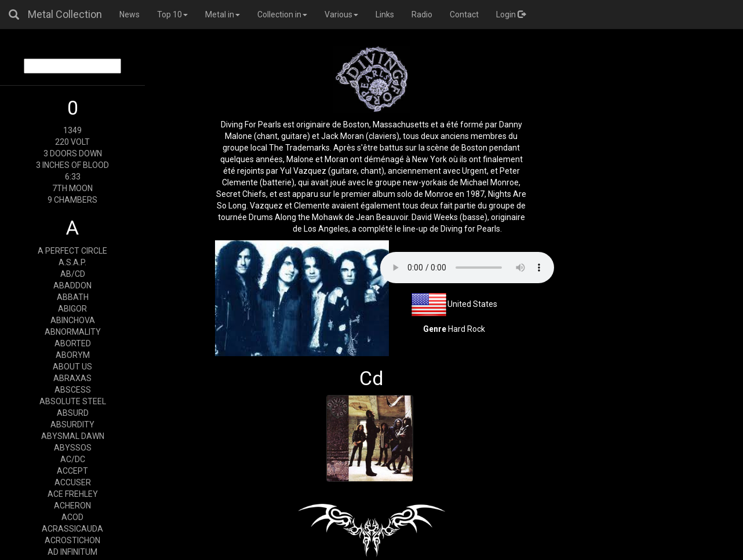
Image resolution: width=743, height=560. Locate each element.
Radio (422, 14)
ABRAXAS (72, 378)
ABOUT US (72, 367)
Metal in (223, 14)
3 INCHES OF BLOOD (72, 165)
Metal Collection (65, 14)
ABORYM (73, 355)
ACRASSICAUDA (72, 529)
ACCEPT (72, 471)
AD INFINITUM (72, 552)
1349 (72, 130)
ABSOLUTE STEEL (73, 401)
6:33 (73, 177)
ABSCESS (73, 390)
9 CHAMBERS (72, 200)
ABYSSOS (73, 448)
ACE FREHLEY (73, 494)
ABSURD (73, 413)
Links (385, 14)
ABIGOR (72, 309)
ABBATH (73, 297)
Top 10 (172, 14)
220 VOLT (72, 142)
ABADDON (72, 286)
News (130, 14)
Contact (464, 14)
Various (341, 14)
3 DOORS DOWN (73, 153)
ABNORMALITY (73, 332)
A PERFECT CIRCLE (72, 251)
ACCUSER (73, 482)
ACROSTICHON (72, 540)
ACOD (72, 517)
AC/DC (73, 459)
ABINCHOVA (73, 320)
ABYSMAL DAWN (73, 436)
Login (511, 14)
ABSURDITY (72, 424)
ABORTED (73, 343)
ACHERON (72, 506)
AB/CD (73, 274)
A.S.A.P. (72, 262)
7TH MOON (72, 188)
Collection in (282, 14)
